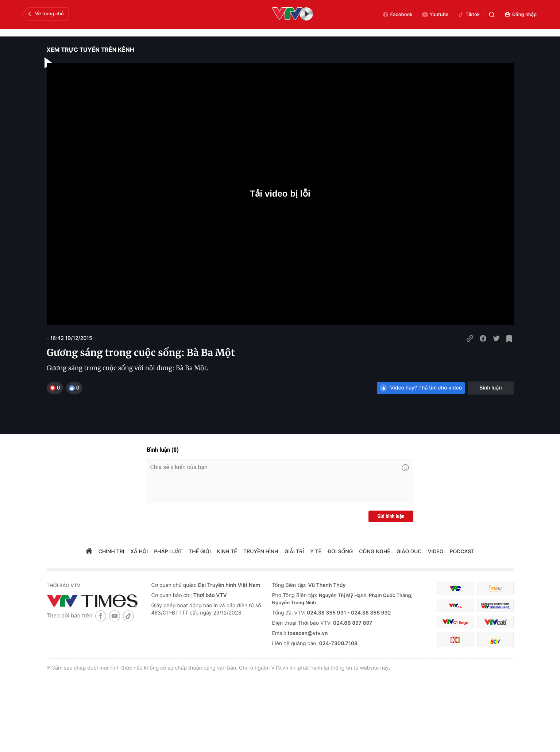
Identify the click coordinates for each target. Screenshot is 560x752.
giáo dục (409, 552)
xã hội (139, 552)
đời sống (340, 552)
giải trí (294, 552)
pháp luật (168, 552)
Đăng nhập (520, 15)
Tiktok (469, 15)
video (436, 552)
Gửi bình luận (391, 516)
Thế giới (200, 552)
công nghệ (374, 552)
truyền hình (261, 552)
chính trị (111, 552)
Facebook (397, 15)
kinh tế (227, 552)
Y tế (316, 552)
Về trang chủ (45, 14)
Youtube (435, 15)
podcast (462, 552)
